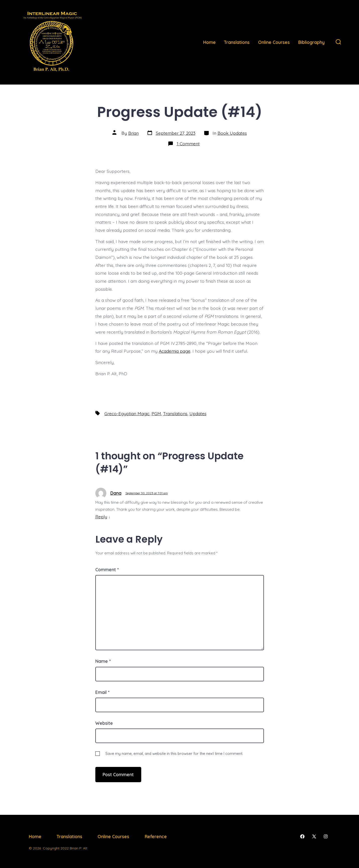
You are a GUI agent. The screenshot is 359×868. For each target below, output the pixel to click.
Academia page (175, 351)
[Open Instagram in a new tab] (326, 836)
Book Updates (232, 133)
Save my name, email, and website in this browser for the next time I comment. (174, 753)
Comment (107, 569)
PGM (156, 413)
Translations (237, 42)
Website (104, 723)
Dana (116, 493)
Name (103, 661)
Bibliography (311, 42)
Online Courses (274, 42)
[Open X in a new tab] (314, 836)
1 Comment (188, 143)
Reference (156, 836)
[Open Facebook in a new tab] (302, 836)
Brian (133, 133)
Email (102, 692)
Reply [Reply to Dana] (101, 517)
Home (209, 42)
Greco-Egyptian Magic (127, 413)
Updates (198, 413)
